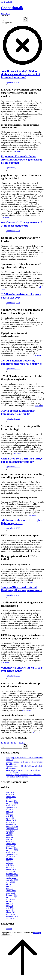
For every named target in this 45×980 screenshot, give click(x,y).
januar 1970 (10, 919)
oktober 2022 (11, 878)
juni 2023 (9, 861)
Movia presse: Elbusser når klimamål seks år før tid (18, 412)
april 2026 (10, 792)
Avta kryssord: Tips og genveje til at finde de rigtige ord (22, 224)
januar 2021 (10, 914)
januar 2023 (10, 871)
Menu (6, 14)
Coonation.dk (12, 8)
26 (22, 743)
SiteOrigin (37, 933)
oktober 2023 (11, 852)
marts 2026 (10, 795)
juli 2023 (9, 859)
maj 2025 (9, 814)
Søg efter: (5, 16)
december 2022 (12, 874)
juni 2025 (9, 812)
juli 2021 (9, 901)
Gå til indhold (6, 2)
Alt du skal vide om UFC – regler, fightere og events (22, 522)
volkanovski (27, 711)
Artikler (9, 929)
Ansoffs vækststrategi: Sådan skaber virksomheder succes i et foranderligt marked (20, 74)
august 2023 (10, 857)
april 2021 (10, 908)
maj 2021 (9, 906)
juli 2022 (9, 884)
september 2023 (12, 854)
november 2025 (12, 803)
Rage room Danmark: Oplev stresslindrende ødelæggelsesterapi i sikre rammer (22, 160)
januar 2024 (10, 846)
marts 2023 (10, 867)
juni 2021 (9, 904)
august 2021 (10, 899)
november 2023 (12, 850)
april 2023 (10, 865)
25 (20, 743)
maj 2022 (9, 889)
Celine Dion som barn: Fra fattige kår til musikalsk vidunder (22, 460)
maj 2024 (9, 837)
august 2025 (10, 809)
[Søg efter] (12, 20)
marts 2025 (10, 818)
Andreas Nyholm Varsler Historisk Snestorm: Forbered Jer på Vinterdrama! (23, 776)
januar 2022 (10, 893)
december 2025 (12, 801)
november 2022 (12, 876)
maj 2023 (9, 863)
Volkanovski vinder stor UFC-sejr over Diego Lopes (22, 669)
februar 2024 (11, 844)
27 (24, 743)
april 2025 (10, 816)
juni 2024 (9, 835)
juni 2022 (9, 886)
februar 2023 (11, 869)
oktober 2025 (11, 805)
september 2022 (12, 880)
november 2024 (12, 827)
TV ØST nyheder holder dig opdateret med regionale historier (21, 362)
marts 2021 (10, 910)
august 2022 (10, 882)
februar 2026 (11, 797)
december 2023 (12, 848)
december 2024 (12, 824)
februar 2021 (11, 912)
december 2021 (12, 895)
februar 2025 (11, 820)
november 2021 (12, 897)
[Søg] (26, 19)
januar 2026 (10, 799)
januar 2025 (10, 822)
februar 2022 (11, 891)
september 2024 (12, 829)
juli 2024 (9, 833)
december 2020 (12, 916)
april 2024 (10, 839)
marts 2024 (10, 842)
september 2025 (12, 807)
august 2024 (10, 831)
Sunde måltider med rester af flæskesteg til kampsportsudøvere (21, 589)
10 (15, 743)
